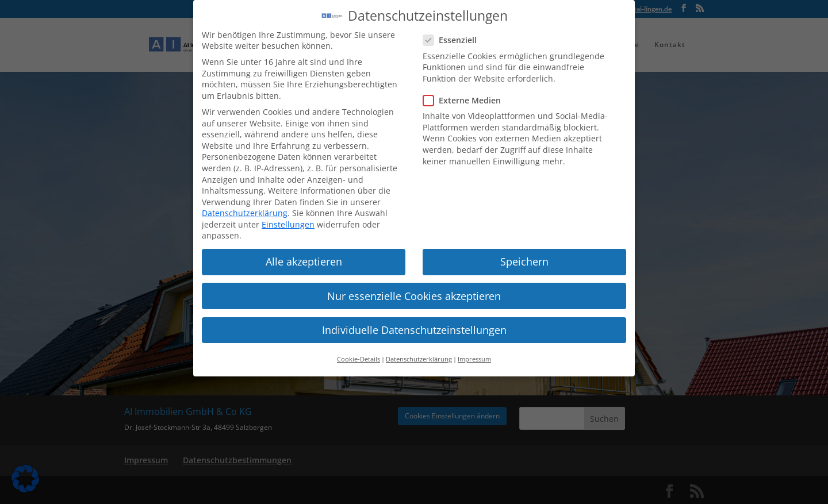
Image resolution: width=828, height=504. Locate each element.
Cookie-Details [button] (359, 350)
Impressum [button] (474, 350)
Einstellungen (288, 215)
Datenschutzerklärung (245, 204)
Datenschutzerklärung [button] (419, 350)
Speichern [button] (524, 253)
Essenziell (455, 31)
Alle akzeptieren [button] (304, 253)
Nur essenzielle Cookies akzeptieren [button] (414, 287)
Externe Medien (467, 91)
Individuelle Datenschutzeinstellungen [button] (414, 321)
